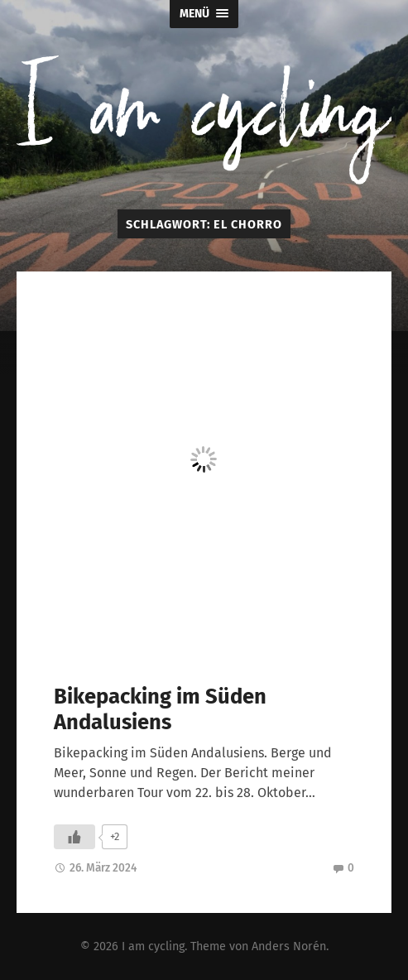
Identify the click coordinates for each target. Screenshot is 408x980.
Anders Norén (289, 946)
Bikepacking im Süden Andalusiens (160, 709)
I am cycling (153, 946)
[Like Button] (74, 837)
